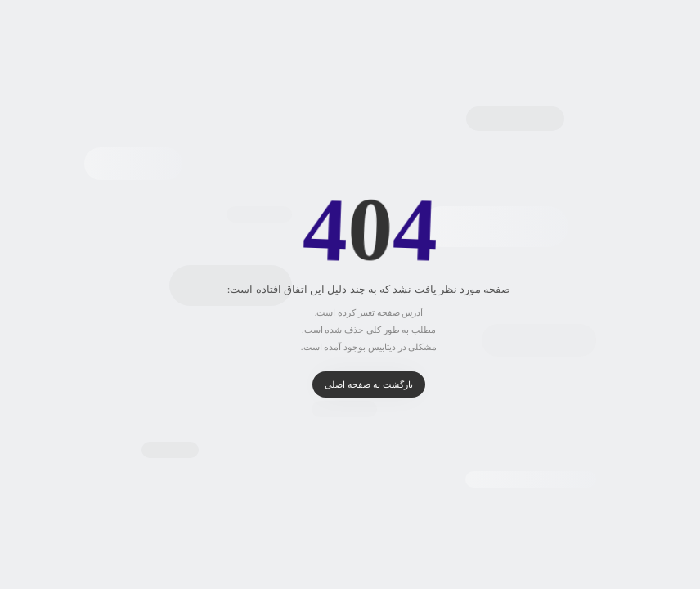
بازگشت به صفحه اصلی (350, 384)
